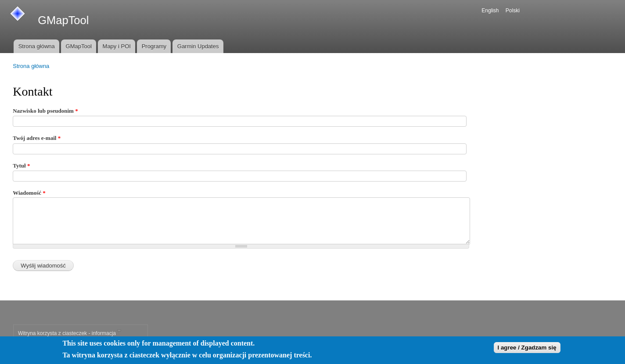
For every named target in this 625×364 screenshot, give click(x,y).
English (490, 11)
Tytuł (21, 166)
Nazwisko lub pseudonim (45, 111)
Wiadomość (29, 193)
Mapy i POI (117, 46)
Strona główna (37, 46)
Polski (513, 11)
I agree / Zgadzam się (527, 349)
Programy (154, 46)
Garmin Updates (198, 46)
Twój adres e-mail (37, 138)
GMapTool (79, 46)
